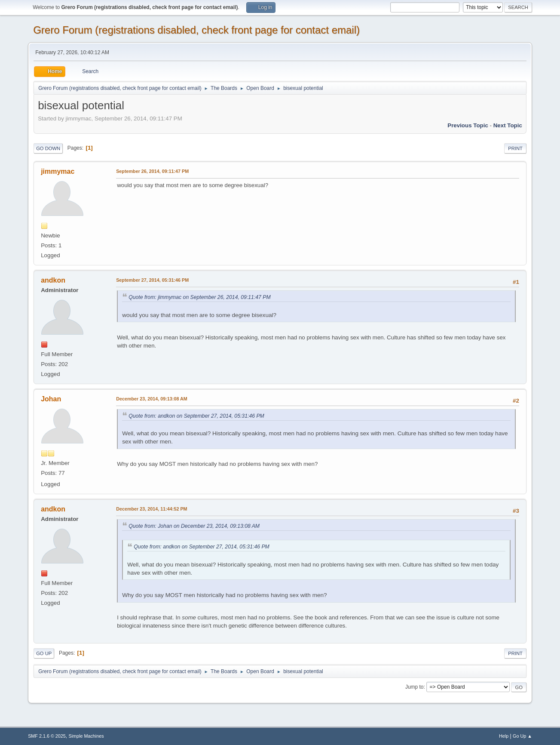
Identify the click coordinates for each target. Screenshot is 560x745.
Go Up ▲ (522, 736)
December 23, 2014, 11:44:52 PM (151, 509)
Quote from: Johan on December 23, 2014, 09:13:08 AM (194, 526)
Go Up (44, 653)
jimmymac (58, 171)
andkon (53, 280)
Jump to (415, 687)
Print (515, 148)
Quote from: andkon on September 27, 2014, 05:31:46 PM (196, 416)
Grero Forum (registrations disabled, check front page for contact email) (196, 30)
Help (504, 736)
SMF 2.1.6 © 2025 (47, 736)
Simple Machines (86, 736)
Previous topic (468, 125)
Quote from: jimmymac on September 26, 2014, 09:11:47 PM (200, 297)
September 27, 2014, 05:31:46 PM (152, 280)
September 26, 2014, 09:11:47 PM (152, 171)
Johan (51, 399)
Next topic (508, 125)
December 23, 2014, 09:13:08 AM (152, 399)
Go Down (48, 148)
